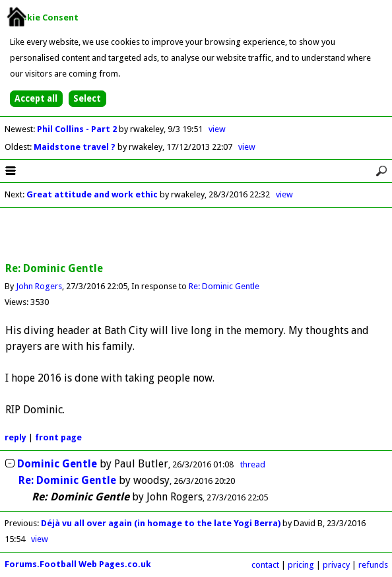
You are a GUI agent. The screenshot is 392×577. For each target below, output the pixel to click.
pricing (301, 565)
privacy (336, 565)
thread (253, 464)
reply (16, 437)
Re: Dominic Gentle (224, 286)
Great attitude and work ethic (92, 194)
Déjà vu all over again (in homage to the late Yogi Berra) (162, 523)
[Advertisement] (196, 236)
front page (58, 437)
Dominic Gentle (57, 464)
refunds (373, 565)
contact (265, 565)
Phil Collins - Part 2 (78, 129)
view (217, 129)
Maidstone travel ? (76, 147)
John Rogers (39, 286)
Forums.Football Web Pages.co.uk (78, 564)
